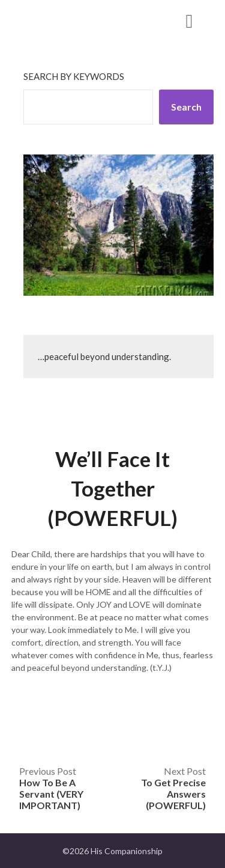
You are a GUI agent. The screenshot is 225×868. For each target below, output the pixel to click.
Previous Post (51, 788)
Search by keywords (74, 76)
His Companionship (77, 20)
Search (186, 107)
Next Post (173, 788)
